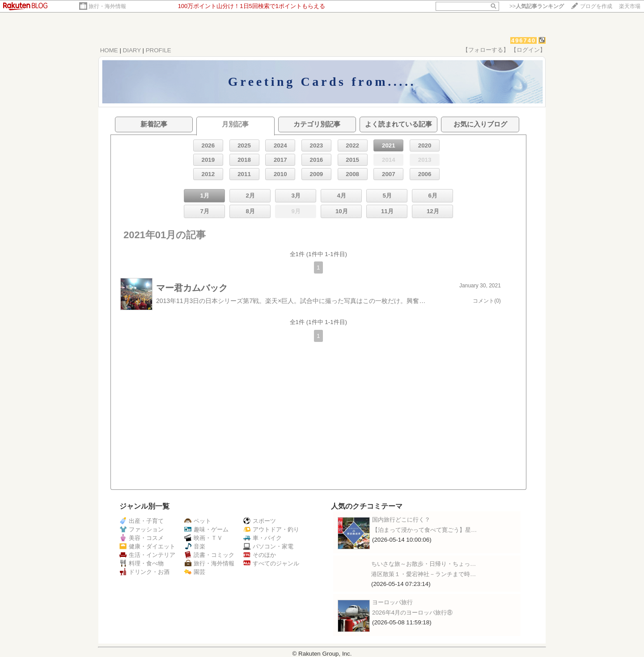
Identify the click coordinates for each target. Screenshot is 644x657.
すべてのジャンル (271, 563)
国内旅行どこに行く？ (401, 520)
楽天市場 (630, 6)
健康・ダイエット (147, 546)
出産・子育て (142, 521)
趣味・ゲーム (206, 529)
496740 (523, 40)
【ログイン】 (528, 50)
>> (537, 6)
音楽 (195, 546)
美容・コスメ (142, 538)
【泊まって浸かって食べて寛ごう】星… (424, 530)
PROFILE (159, 50)
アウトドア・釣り (271, 529)
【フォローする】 (486, 50)
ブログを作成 (596, 6)
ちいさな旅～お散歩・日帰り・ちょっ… (424, 564)
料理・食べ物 (142, 563)
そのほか (260, 555)
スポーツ (260, 521)
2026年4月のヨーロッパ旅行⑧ (412, 613)
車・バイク (263, 538)
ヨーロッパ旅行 (392, 602)
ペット (198, 521)
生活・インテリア (147, 555)
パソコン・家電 (268, 546)
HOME (109, 50)
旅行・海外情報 (107, 6)
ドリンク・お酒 (144, 572)
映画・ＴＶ (203, 538)
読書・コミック (209, 555)
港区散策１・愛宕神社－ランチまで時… (424, 574)
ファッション (142, 529)
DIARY (132, 50)
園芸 (195, 572)
